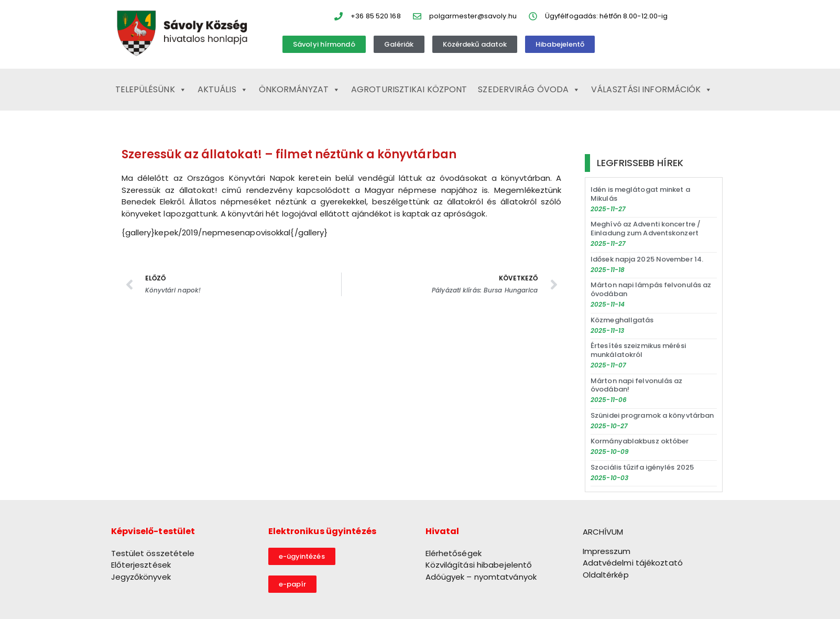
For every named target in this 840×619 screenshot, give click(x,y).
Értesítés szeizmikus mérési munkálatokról (638, 350)
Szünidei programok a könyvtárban (652, 415)
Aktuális (223, 90)
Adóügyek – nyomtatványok (481, 577)
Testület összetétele (153, 553)
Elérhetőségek (454, 553)
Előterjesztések (141, 565)
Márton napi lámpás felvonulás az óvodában (651, 289)
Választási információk (652, 90)
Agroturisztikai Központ (409, 89)
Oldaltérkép (606, 575)
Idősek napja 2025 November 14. (647, 259)
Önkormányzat (299, 90)
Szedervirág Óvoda (529, 90)
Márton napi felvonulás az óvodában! (637, 385)
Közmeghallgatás (622, 320)
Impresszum (607, 551)
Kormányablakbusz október (640, 441)
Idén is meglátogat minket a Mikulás (640, 194)
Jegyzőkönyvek (141, 577)
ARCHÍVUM (603, 532)
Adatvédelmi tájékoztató (633, 563)
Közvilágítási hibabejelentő (479, 565)
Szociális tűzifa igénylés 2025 (642, 467)
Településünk (151, 90)
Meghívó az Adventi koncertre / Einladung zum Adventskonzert (646, 229)
